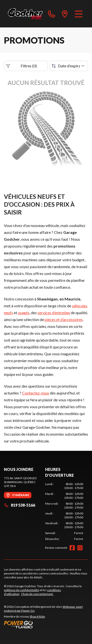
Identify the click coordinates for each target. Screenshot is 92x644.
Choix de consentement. (37, 594)
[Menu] (79, 14)
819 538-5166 (20, 505)
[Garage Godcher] (25, 14)
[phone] (52, 14)
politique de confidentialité (21, 590)
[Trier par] (69, 66)
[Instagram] (80, 548)
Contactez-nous (36, 393)
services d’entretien (54, 313)
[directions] (65, 14)
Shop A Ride (37, 616)
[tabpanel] (64, 512)
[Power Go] (46, 624)
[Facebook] (72, 548)
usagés (24, 313)
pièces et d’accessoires (64, 319)
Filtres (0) (21, 66)
